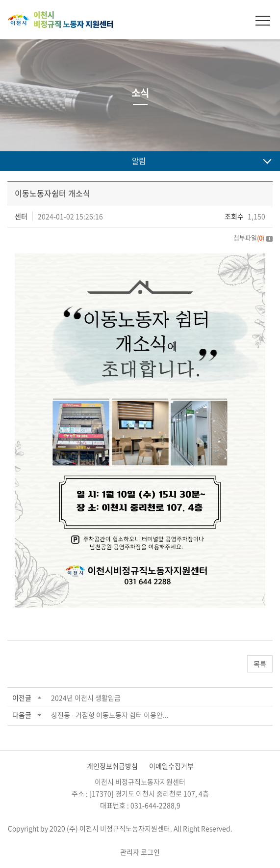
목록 (260, 664)
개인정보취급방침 (112, 766)
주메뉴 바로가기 (0, 0)
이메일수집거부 (171, 766)
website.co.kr (140, 840)
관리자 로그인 (140, 852)
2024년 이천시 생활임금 (86, 698)
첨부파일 (253, 238)
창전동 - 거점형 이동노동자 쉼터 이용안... (110, 715)
